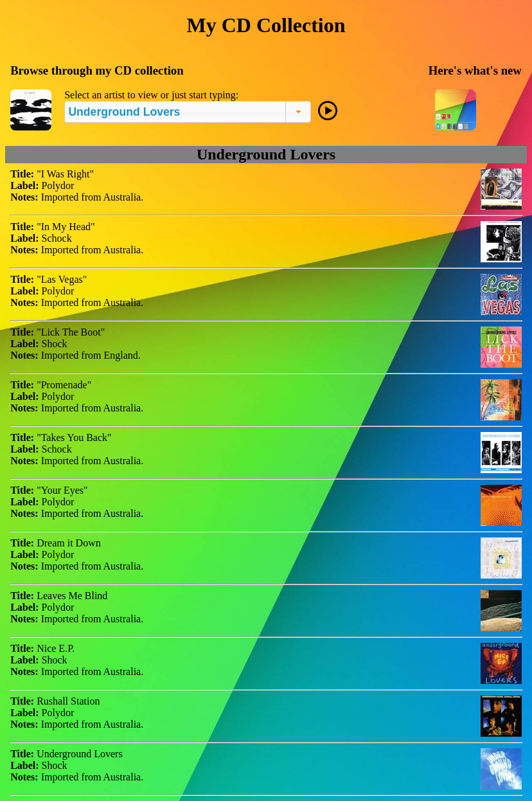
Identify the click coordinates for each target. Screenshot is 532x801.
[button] (298, 112)
